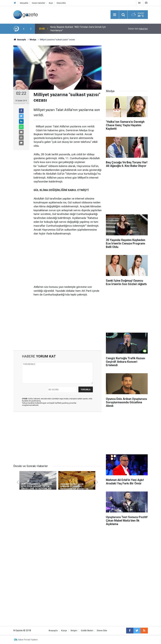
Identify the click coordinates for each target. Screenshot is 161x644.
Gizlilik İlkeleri (87, 631)
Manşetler (24, 3)
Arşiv (51, 3)
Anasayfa (53, 631)
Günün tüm (138, 29)
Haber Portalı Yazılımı (28, 640)
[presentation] (24, 29)
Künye (64, 631)
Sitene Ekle (61, 3)
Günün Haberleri (38, 3)
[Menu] (115, 15)
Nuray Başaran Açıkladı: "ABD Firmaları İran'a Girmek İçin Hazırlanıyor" (78, 29)
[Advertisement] (68, 260)
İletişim (74, 631)
